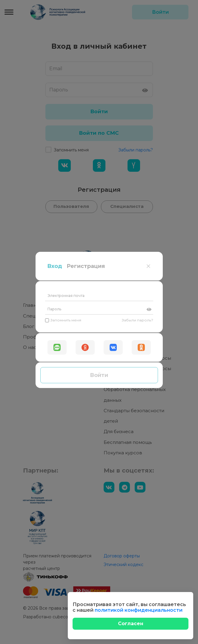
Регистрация (86, 52)
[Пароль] (99, 95)
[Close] (131, 624)
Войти (99, 161)
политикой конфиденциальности (139, 610)
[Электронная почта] (99, 81)
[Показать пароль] (149, 95)
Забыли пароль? (138, 106)
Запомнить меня (63, 106)
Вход (55, 52)
